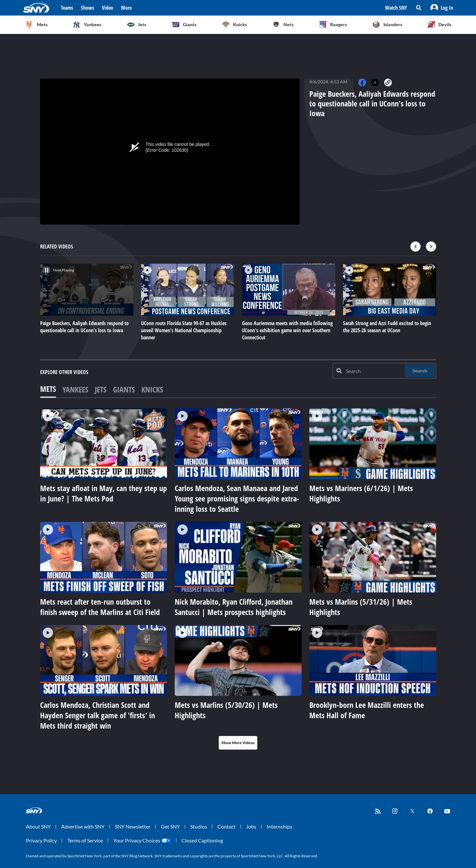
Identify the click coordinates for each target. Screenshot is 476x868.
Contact (227, 826)
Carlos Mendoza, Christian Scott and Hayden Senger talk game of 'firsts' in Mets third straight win (98, 715)
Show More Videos (238, 743)
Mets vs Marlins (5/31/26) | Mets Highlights (361, 607)
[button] (442, 8)
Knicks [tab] (152, 389)
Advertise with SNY (83, 826)
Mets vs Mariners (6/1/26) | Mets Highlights (361, 493)
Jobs (251, 826)
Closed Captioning (202, 840)
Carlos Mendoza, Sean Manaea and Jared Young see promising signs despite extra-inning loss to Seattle (237, 498)
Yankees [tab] (75, 389)
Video (108, 8)
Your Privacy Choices (137, 840)
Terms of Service (85, 840)
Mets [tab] (48, 389)
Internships (279, 826)
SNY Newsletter (133, 826)
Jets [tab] (101, 389)
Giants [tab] (124, 389)
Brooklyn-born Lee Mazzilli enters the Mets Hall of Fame (367, 710)
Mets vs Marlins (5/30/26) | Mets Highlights (226, 710)
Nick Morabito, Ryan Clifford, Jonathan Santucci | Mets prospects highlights (234, 607)
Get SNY (170, 826)
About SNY (38, 826)
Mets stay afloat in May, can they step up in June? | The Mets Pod (104, 493)
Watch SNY (396, 8)
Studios (199, 826)
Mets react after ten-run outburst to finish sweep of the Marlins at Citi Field (100, 607)
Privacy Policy (41, 840)
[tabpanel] (238, 579)
